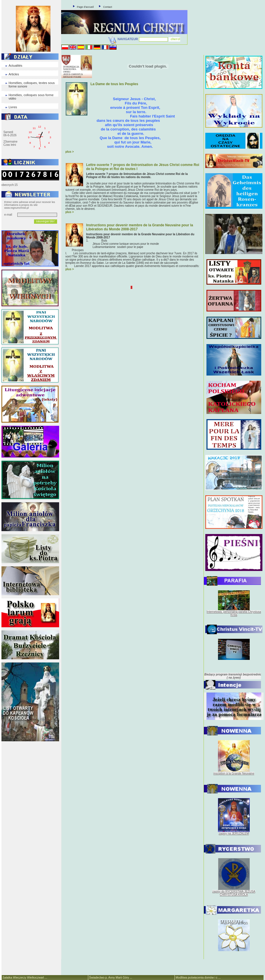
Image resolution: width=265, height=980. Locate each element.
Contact (107, 7)
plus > (70, 152)
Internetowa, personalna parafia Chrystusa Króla (234, 613)
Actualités (16, 66)
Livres (13, 107)
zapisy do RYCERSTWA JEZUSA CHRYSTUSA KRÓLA (234, 893)
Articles (14, 74)
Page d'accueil (85, 7)
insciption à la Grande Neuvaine (234, 773)
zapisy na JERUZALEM (234, 834)
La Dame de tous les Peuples (114, 84)
